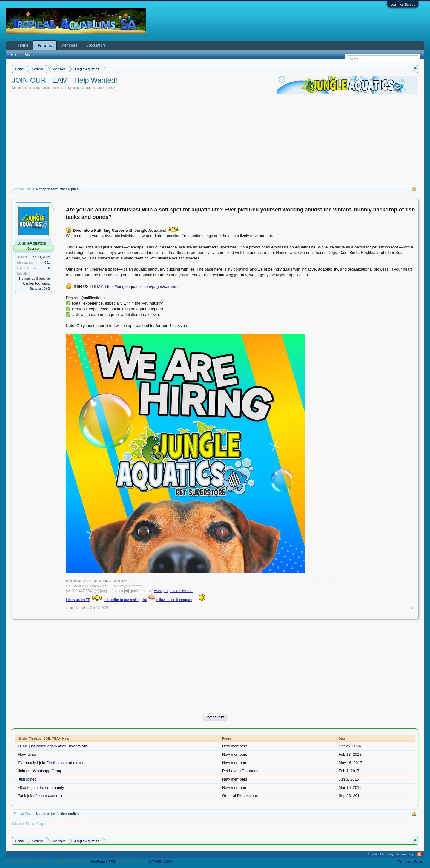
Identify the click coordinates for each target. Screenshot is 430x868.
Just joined (27, 779)
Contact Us (376, 854)
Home (23, 45)
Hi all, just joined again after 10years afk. (53, 746)
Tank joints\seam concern (40, 796)
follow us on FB (78, 600)
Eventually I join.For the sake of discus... (53, 763)
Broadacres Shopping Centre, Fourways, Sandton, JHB (34, 284)
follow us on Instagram (174, 600)
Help (391, 854)
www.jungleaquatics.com (174, 591)
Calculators (96, 45)
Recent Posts (215, 717)
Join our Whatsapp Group (40, 771)
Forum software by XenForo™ (49, 861)
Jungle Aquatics (44, 88)
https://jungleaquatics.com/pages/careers (141, 286)
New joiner (27, 754)
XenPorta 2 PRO (103, 861)
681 (47, 262)
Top (411, 854)
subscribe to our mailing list (125, 600)
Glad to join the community (41, 788)
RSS (419, 854)
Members (69, 45)
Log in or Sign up (403, 4)
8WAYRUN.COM (161, 861)
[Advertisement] (215, 140)
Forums (45, 46)
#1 (413, 608)
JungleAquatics (84, 88)
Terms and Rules (410, 861)
